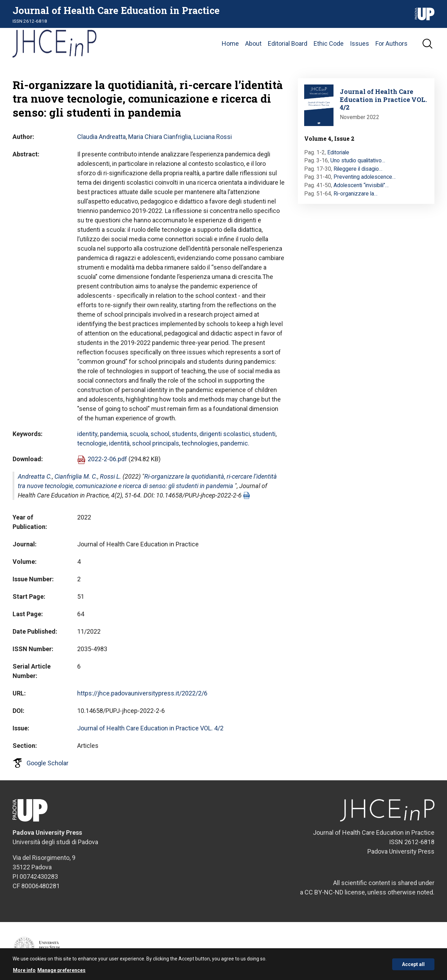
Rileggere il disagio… (358, 169)
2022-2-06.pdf (107, 459)
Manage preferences (61, 972)
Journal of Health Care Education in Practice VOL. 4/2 (150, 728)
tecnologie (92, 443)
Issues (360, 43)
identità (119, 443)
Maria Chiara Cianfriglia (160, 137)
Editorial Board (288, 43)
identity (87, 434)
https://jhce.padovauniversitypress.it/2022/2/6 (142, 693)
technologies (200, 443)
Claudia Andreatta (101, 137)
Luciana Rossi (213, 137)
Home (230, 43)
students (184, 434)
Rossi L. (111, 476)
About (253, 43)
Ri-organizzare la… (356, 194)
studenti (264, 434)
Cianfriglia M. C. (76, 476)
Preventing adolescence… (365, 177)
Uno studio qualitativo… (358, 160)
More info (24, 972)
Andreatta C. (35, 476)
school (160, 434)
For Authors (391, 43)
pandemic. (235, 443)
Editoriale (338, 152)
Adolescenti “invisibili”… (361, 185)
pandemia (113, 434)
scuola (139, 434)
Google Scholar (47, 763)
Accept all (413, 966)
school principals (156, 443)
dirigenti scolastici (225, 434)
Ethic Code (329, 43)
